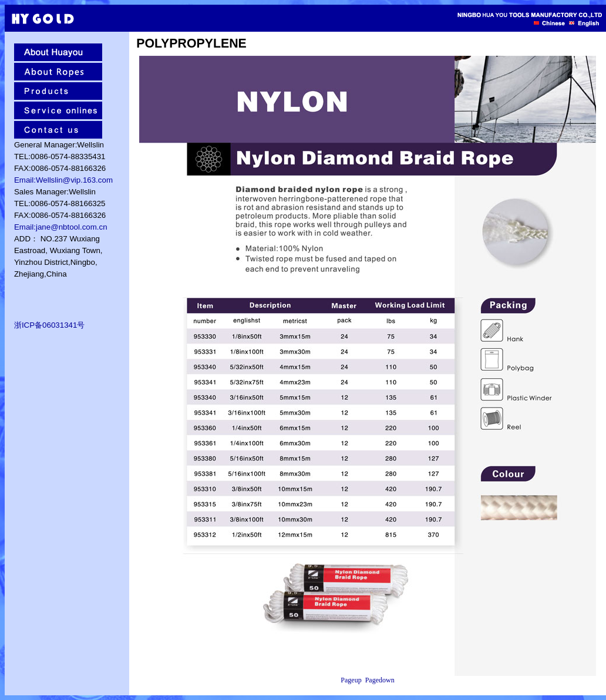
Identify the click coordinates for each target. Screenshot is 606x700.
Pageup (351, 680)
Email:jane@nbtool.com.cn (61, 227)
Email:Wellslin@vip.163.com (63, 180)
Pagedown (380, 680)
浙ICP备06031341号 (50, 325)
